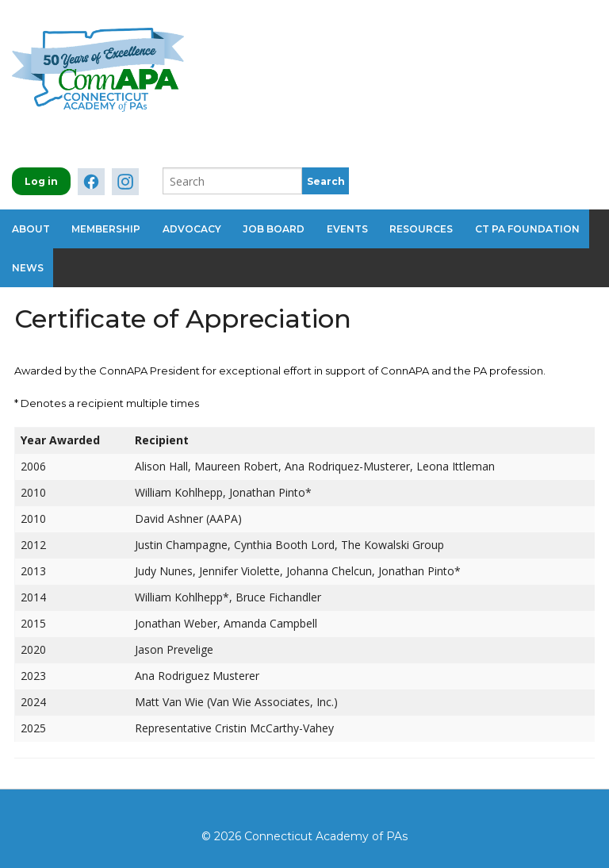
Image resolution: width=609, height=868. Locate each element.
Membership (108, 227)
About (31, 227)
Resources (431, 227)
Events (355, 227)
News (28, 263)
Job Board (280, 227)
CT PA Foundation (539, 227)
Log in (41, 181)
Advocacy (196, 227)
